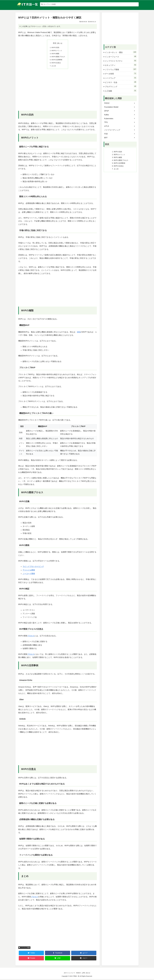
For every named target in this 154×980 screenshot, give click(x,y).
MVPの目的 (55, 48)
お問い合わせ (87, 974)
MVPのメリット (57, 51)
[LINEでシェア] (58, 959)
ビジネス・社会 (121, 82)
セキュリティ (121, 65)
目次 (55, 43)
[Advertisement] (58, 92)
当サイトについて (69, 974)
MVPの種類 (55, 54)
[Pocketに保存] (31, 959)
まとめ (54, 67)
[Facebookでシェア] (58, 954)
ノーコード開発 (29, 575)
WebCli (78, 974)
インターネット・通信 (121, 52)
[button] (84, 959)
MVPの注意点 (56, 64)
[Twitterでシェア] (31, 954)
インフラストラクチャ (121, 61)
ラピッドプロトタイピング (33, 568)
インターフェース (121, 56)
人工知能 (121, 91)
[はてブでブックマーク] (84, 954)
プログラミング (121, 86)
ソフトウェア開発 (24, 949)
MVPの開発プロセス (58, 57)
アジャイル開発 (29, 571)
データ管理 (121, 74)
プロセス (31, 637)
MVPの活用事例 (57, 60)
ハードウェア (121, 78)
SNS (79, 333)
